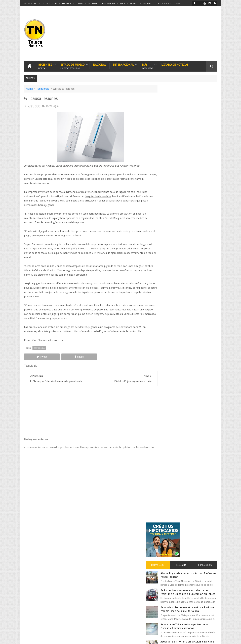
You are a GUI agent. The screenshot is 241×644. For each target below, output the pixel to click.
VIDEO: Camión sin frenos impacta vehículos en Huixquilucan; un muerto (194, 276)
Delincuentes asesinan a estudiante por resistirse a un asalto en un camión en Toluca (192, 159)
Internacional (109, 3)
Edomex (80, 3)
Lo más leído (169, 130)
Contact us (208, 537)
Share (62, 356)
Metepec (38, 3)
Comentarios (207, 130)
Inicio (27, 3)
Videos (177, 3)
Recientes (45, 66)
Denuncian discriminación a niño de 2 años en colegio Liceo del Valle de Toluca (195, 180)
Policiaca (67, 3)
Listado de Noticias (175, 64)
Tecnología (43, 88)
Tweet (36, 356)
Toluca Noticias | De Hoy (67, 639)
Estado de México (72, 66)
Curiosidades (162, 3)
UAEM (123, 3)
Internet (147, 3)
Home (29, 88)
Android (134, 3)
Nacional (93, 3)
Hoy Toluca (52, 3)
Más (147, 66)
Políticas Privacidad (188, 639)
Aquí (214, 639)
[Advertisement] (189, 34)
